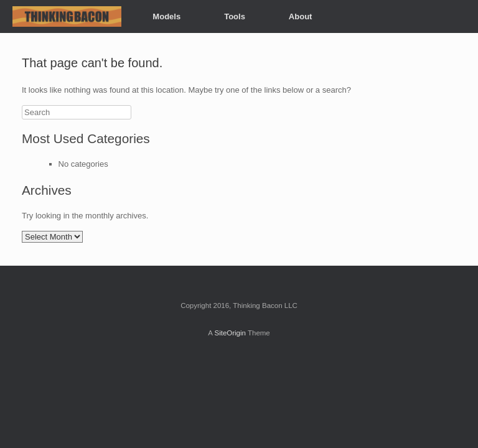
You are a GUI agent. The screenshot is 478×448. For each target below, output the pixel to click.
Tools (235, 16)
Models (166, 16)
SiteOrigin (230, 333)
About (301, 16)
